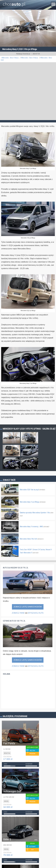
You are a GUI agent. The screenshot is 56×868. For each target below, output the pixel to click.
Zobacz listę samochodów (28, 607)
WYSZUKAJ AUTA (36, 613)
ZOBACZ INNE (18, 613)
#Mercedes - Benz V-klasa (10, 58)
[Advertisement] (28, 91)
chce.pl (14, 3)
